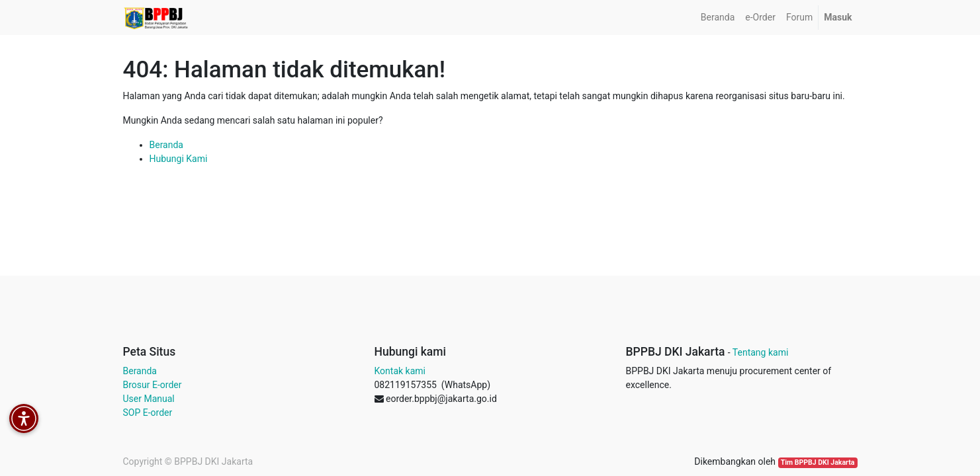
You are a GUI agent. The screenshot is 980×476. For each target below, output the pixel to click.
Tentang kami (761, 352)
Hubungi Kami (179, 159)
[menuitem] (718, 18)
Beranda (166, 145)
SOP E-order (148, 413)
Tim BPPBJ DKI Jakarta (818, 462)
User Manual (149, 399)
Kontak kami (400, 371)
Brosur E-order (153, 385)
